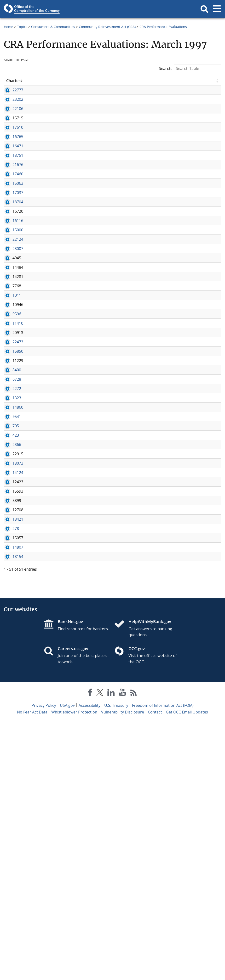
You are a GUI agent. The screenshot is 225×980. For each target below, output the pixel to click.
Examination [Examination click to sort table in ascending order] (203, 81)
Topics (22, 27)
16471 (12, 172)
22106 (12, 119)
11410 (12, 460)
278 (9, 771)
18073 (12, 690)
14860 (12, 591)
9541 (11, 606)
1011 (11, 416)
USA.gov (67, 963)
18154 (12, 814)
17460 (12, 221)
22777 (12, 90)
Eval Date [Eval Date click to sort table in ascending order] (140, 81)
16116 (12, 294)
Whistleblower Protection (74, 970)
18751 (12, 187)
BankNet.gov (70, 879)
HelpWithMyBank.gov (150, 879)
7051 (11, 626)
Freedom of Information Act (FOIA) (163, 963)
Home (9, 27)
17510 (12, 148)
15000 (12, 309)
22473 (12, 489)
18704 (12, 265)
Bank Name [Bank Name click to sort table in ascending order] (47, 81)
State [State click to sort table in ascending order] (115, 81)
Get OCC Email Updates (187, 970)
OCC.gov (137, 906)
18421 (12, 756)
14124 (12, 699)
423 (9, 646)
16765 (12, 158)
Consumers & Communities (53, 27)
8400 (11, 528)
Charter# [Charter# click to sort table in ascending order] (14, 81)
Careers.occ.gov (73, 906)
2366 (11, 660)
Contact (155, 970)
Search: (190, 68)
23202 (12, 105)
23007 (12, 338)
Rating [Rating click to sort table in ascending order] (167, 81)
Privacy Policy (44, 963)
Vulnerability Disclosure (123, 970)
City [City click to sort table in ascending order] (82, 81)
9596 (11, 445)
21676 (12, 201)
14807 (12, 800)
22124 (12, 323)
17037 (12, 251)
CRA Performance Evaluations (163, 27)
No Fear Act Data (32, 970)
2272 (11, 557)
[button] (204, 9)
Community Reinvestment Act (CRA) (107, 27)
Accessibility (89, 963)
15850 (12, 499)
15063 (12, 236)
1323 (11, 572)
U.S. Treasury (116, 963)
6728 (11, 542)
